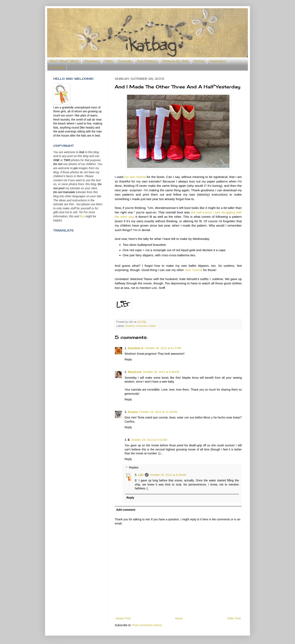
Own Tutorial (194, 270)
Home (179, 618)
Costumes (141, 326)
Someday (57, 67)
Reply (128, 359)
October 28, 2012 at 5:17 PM (163, 348)
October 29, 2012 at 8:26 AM (168, 475)
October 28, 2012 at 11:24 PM (158, 412)
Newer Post (123, 618)
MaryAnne (135, 372)
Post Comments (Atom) (147, 625)
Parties (199, 61)
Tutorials (125, 61)
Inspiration (218, 61)
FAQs (109, 61)
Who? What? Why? (64, 61)
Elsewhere (92, 61)
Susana (133, 412)
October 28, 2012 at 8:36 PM (161, 372)
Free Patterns (147, 61)
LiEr (141, 475)
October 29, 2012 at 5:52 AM (149, 440)
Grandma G (136, 348)
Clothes (130, 326)
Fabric (152, 326)
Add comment (126, 510)
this (82, 216)
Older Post (234, 618)
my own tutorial (135, 177)
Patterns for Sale (175, 61)
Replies (134, 467)
